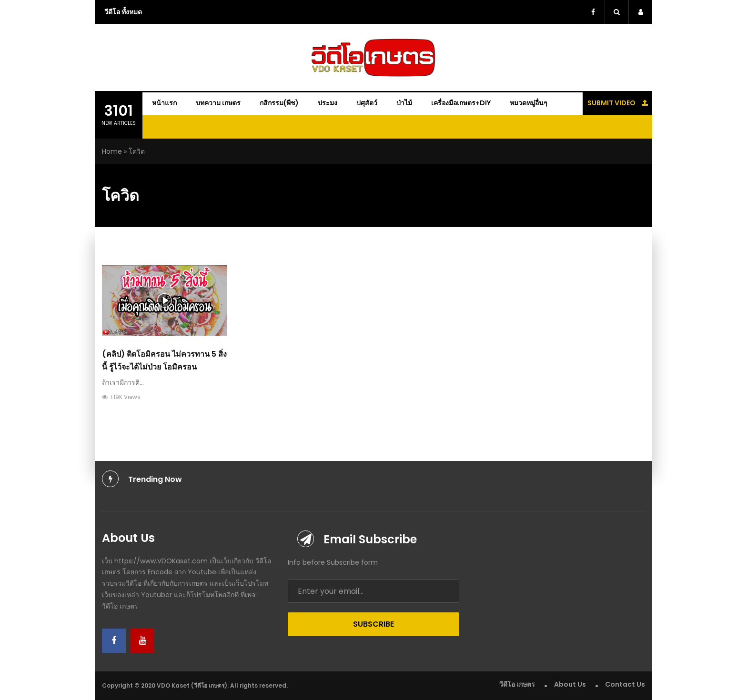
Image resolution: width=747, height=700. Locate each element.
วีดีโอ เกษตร (517, 684)
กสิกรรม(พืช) (279, 103)
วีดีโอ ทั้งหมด (123, 12)
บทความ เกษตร (218, 103)
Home (112, 151)
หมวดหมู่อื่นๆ (529, 103)
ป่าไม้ (404, 103)
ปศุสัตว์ (367, 103)
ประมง (328, 103)
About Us (570, 684)
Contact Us (625, 684)
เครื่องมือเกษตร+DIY (461, 103)
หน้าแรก (164, 103)
